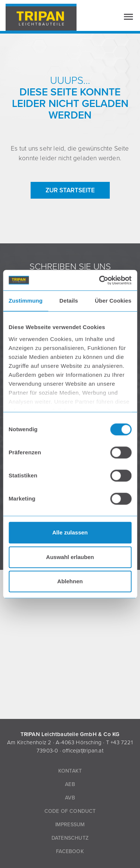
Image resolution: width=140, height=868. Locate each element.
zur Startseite (70, 190)
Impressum (70, 825)
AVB (70, 798)
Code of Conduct (70, 811)
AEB (70, 784)
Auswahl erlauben (70, 557)
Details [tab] (69, 301)
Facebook (70, 851)
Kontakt (70, 771)
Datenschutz (70, 838)
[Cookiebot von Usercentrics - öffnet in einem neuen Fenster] (100, 280)
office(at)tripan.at (83, 751)
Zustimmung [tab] (26, 301)
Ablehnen (70, 581)
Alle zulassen (70, 532)
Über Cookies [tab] (113, 301)
